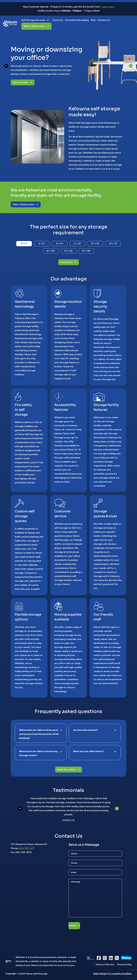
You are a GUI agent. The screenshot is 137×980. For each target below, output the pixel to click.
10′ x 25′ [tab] (69, 251)
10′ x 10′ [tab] (95, 244)
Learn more (108, 7)
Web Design (100, 974)
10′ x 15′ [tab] (113, 244)
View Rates (66, 262)
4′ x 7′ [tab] (24, 244)
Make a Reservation (23, 204)
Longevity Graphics (121, 974)
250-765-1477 (27, 849)
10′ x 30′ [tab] (86, 251)
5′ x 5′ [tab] (42, 244)
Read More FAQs (66, 770)
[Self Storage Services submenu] (50, 20)
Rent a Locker (20, 83)
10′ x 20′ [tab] (51, 251)
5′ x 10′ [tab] (60, 244)
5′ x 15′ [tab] (77, 244)
